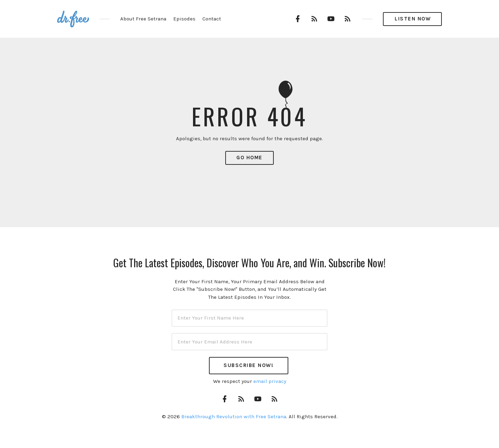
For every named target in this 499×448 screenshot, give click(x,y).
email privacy (270, 381)
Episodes (184, 19)
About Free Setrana (143, 19)
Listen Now (413, 19)
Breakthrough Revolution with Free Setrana (234, 416)
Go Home (249, 158)
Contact (212, 19)
